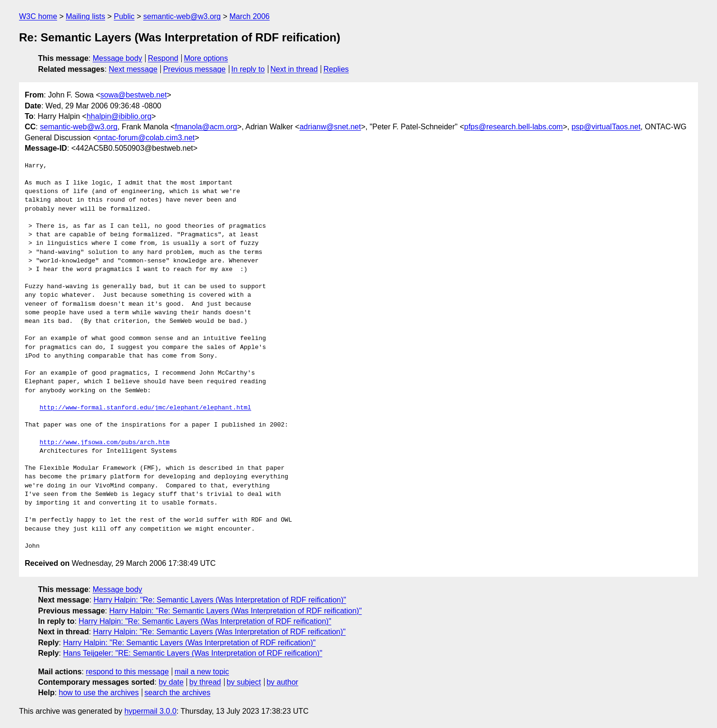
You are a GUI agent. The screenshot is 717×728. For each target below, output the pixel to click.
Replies (336, 69)
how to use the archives (99, 693)
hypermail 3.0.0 (150, 711)
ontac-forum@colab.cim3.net (146, 138)
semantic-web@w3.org (182, 16)
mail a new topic (202, 672)
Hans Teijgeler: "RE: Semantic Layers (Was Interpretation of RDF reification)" (192, 653)
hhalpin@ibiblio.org (119, 116)
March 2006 (250, 16)
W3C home (38, 16)
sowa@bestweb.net (134, 95)
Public (124, 16)
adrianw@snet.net (330, 127)
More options (206, 58)
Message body (118, 58)
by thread (205, 682)
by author (282, 682)
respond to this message (127, 672)
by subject (244, 682)
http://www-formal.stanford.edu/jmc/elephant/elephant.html (145, 408)
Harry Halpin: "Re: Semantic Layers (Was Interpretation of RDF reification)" (220, 600)
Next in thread (294, 69)
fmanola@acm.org (206, 127)
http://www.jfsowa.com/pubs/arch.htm (104, 443)
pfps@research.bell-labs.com (513, 127)
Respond (163, 58)
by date (171, 682)
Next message (133, 69)
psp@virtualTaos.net (606, 127)
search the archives (178, 693)
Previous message (195, 69)
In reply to (248, 69)
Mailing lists (85, 16)
